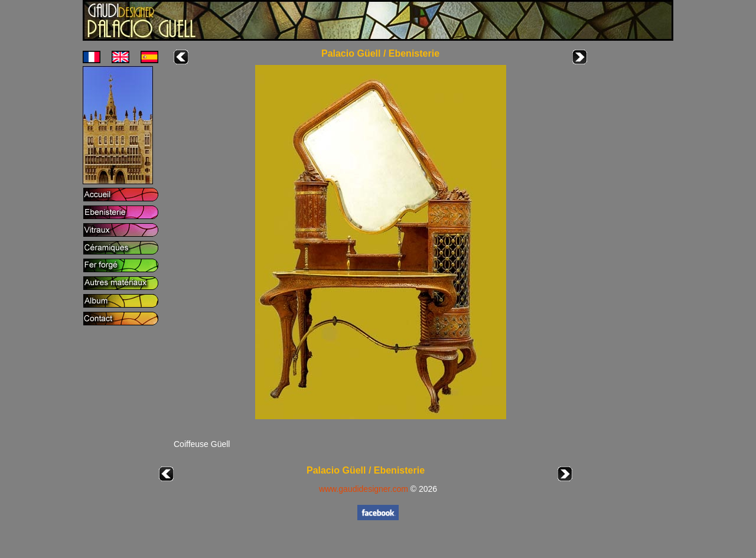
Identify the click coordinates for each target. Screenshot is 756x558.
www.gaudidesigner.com (364, 489)
